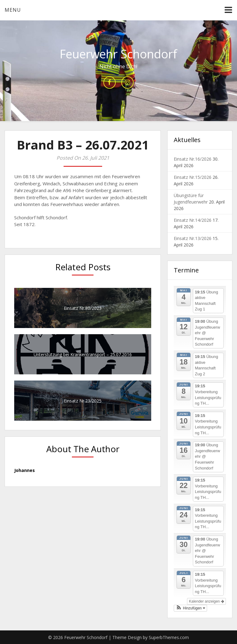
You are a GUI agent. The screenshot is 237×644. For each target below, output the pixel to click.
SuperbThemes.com (169, 637)
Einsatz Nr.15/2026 (193, 177)
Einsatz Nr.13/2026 (193, 238)
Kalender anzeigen (206, 601)
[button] (190, 608)
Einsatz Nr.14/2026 (193, 220)
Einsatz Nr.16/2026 (193, 159)
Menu (13, 10)
